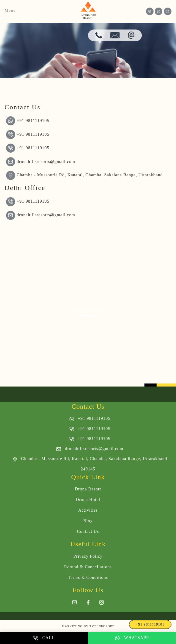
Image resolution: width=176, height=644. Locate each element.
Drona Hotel (88, 500)
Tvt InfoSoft (102, 626)
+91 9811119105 (28, 121)
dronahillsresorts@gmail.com (41, 162)
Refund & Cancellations (88, 567)
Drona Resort (88, 489)
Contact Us (88, 531)
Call (44, 638)
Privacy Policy (88, 556)
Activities (88, 510)
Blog (88, 521)
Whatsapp (132, 638)
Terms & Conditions (88, 578)
